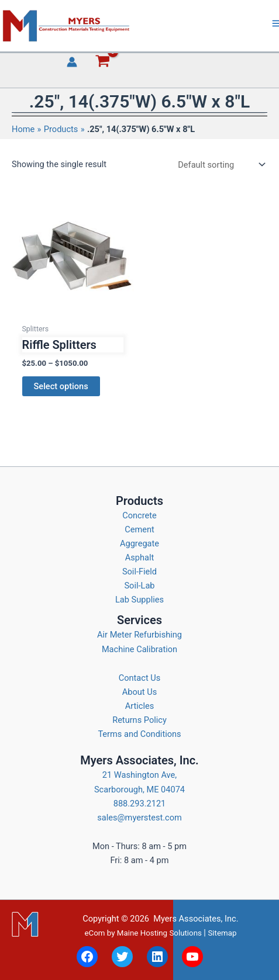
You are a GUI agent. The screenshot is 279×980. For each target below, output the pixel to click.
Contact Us (140, 678)
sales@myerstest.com (139, 818)
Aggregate (139, 543)
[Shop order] (221, 165)
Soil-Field (139, 572)
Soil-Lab (139, 586)
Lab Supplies (139, 600)
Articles (140, 706)
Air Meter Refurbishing (139, 635)
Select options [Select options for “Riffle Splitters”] (61, 386)
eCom (94, 933)
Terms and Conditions (139, 734)
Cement (139, 529)
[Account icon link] (72, 62)
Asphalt (140, 557)
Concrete (139, 515)
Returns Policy (139, 720)
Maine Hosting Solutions (159, 933)
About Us (139, 692)
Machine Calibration (139, 649)
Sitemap (222, 933)
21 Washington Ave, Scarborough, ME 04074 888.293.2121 (139, 789)
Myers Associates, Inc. (196, 919)
